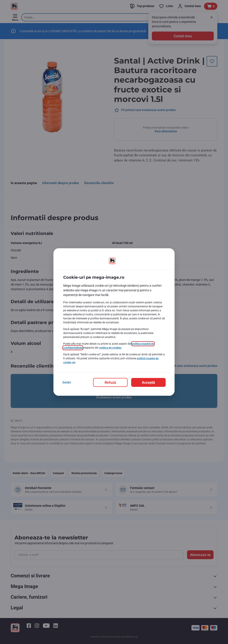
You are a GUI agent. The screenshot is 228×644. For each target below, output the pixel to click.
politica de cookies (110, 348)
